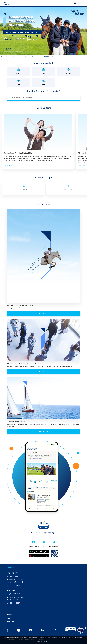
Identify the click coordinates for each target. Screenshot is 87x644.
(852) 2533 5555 (16, 576)
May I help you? (71, 629)
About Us (9, 618)
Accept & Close (43, 641)
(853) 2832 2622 (16, 594)
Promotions (10, 622)
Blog (8, 625)
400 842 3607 (14, 603)
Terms (75, 637)
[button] (42, 54)
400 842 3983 (14, 585)
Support (9, 615)
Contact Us (10, 568)
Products (9, 611)
